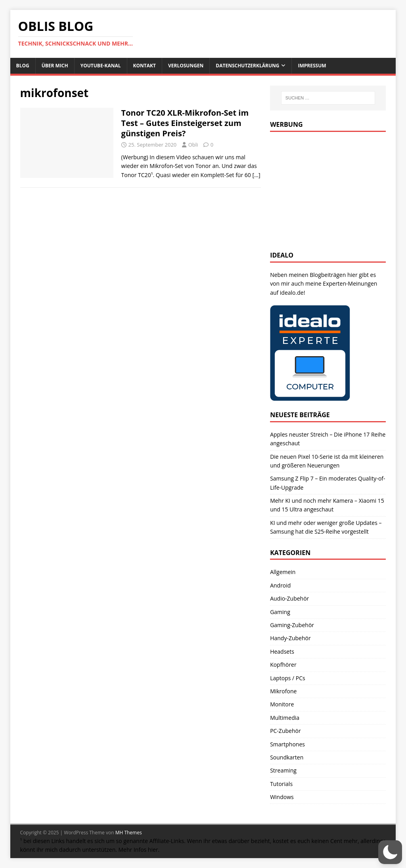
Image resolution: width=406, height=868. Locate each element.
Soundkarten (287, 757)
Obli (193, 145)
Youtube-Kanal (101, 66)
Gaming (280, 612)
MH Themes (129, 833)
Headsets (282, 651)
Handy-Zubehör (290, 638)
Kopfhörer (283, 665)
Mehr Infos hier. (139, 850)
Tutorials (281, 784)
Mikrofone (283, 691)
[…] (256, 175)
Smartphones (287, 744)
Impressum (312, 66)
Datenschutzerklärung (247, 66)
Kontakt (145, 66)
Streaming (283, 770)
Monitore (282, 704)
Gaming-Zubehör (292, 625)
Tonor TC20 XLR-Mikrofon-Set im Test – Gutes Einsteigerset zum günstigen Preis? (185, 123)
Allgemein (283, 572)
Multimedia (285, 718)
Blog (23, 66)
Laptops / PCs (288, 678)
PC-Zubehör (285, 731)
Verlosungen (186, 66)
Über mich (55, 66)
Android (280, 585)
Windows (282, 797)
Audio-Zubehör (289, 598)
